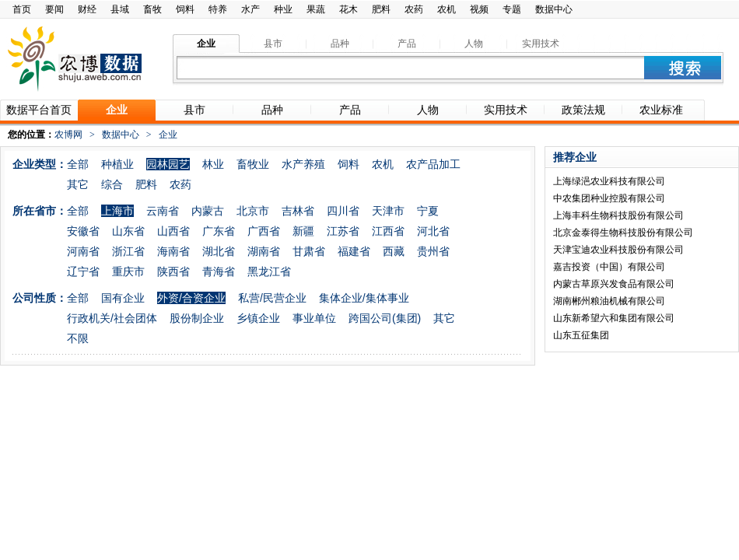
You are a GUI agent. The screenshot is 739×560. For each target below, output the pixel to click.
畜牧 (152, 9)
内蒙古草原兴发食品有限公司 (614, 284)
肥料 (381, 9)
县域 (120, 9)
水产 (250, 9)
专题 (512, 9)
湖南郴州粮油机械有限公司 (609, 301)
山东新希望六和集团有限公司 (614, 318)
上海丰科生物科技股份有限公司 (618, 215)
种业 (283, 9)
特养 (218, 9)
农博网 (68, 135)
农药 (414, 9)
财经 (87, 9)
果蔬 (316, 9)
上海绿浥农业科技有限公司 (609, 181)
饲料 (185, 9)
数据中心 (554, 9)
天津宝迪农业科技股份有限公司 (618, 250)
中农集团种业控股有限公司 (609, 198)
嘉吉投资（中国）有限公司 (609, 267)
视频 (479, 9)
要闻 (54, 9)
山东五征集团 (581, 335)
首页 (22, 9)
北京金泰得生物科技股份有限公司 (623, 233)
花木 (348, 9)
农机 (447, 9)
